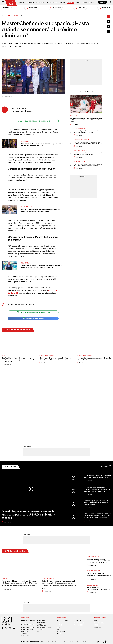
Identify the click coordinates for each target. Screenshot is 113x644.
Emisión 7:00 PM (80, 8)
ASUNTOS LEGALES (79, 559)
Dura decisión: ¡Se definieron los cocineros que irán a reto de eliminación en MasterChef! (42, 145)
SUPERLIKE (97, 561)
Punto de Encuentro (88, 2)
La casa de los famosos (47, 355)
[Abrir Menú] (3, 2)
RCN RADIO (60, 561)
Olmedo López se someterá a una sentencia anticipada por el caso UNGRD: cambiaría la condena (28, 450)
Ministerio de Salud (48, 514)
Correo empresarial (27, 566)
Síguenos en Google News (33, 318)
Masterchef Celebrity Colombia (16, 305)
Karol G (4, 355)
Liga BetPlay (73, 115)
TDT (66, 557)
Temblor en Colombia (80, 150)
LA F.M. (58, 563)
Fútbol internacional (80, 128)
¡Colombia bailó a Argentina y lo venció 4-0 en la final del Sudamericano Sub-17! (98, 412)
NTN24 (58, 557)
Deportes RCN (40, 2)
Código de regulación (28, 564)
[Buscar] (111, 2)
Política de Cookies (69, 578)
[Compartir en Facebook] (108, 22)
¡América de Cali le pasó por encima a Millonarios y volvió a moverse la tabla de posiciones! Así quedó (86, 120)
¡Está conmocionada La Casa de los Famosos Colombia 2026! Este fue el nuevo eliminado (55, 359)
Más (106, 403)
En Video (11, 403)
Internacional (30, 2)
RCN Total (60, 559)
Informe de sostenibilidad (41, 561)
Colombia (21, 2)
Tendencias (70, 2)
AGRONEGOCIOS (78, 561)
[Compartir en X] (108, 27)
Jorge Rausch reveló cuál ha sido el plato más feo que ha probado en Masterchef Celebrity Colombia (42, 267)
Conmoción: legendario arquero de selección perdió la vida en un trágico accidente (86, 132)
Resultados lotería (93, 521)
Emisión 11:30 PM (104, 8)
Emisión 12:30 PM (56, 8)
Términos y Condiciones (83, 578)
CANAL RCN (102, 2)
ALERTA (59, 565)
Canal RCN (31, 305)
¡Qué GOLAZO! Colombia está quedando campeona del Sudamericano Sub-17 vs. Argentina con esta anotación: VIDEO (98, 452)
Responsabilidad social (28, 557)
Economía (62, 2)
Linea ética (40, 566)
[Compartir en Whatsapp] (108, 32)
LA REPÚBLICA (78, 557)
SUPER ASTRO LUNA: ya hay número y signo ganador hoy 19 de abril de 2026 (99, 525)
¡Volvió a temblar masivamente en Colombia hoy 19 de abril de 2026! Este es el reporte (88, 154)
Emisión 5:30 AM (31, 8)
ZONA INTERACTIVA (99, 559)
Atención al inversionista (25, 570)
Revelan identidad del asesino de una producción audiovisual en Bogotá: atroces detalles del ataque (88, 143)
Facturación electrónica (41, 558)
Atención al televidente (28, 560)
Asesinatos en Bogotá (80, 139)
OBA (38, 568)
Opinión (78, 2)
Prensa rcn (25, 568)
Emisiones (7, 8)
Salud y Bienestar (52, 2)
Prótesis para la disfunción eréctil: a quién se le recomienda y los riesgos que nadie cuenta (59, 518)
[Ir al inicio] (11, 3)
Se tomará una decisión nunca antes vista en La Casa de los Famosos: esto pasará (94, 359)
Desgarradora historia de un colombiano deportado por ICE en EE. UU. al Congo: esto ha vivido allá (88, 165)
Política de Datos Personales (54, 578)
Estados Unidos (78, 161)
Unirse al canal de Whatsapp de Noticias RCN (33, 121)
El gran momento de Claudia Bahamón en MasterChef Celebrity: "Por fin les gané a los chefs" (41, 210)
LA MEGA (59, 569)
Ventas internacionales (44, 564)
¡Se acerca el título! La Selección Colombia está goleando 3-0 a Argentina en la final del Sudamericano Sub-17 (97, 425)
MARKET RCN (97, 563)
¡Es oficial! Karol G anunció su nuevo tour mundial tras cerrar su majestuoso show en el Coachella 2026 (18, 360)
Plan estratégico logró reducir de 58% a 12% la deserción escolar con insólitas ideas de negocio (97, 438)
